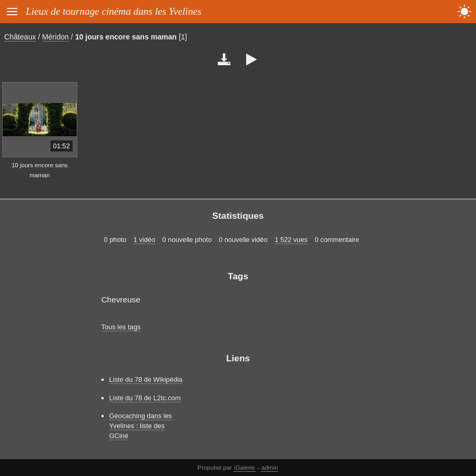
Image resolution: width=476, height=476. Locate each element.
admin (270, 468)
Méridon (55, 37)
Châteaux (20, 37)
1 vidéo (144, 240)
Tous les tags (121, 327)
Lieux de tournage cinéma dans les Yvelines (114, 11)
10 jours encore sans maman (126, 37)
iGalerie (245, 468)
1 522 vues (291, 240)
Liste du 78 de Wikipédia (146, 379)
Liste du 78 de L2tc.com (145, 398)
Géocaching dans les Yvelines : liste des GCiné (141, 426)
